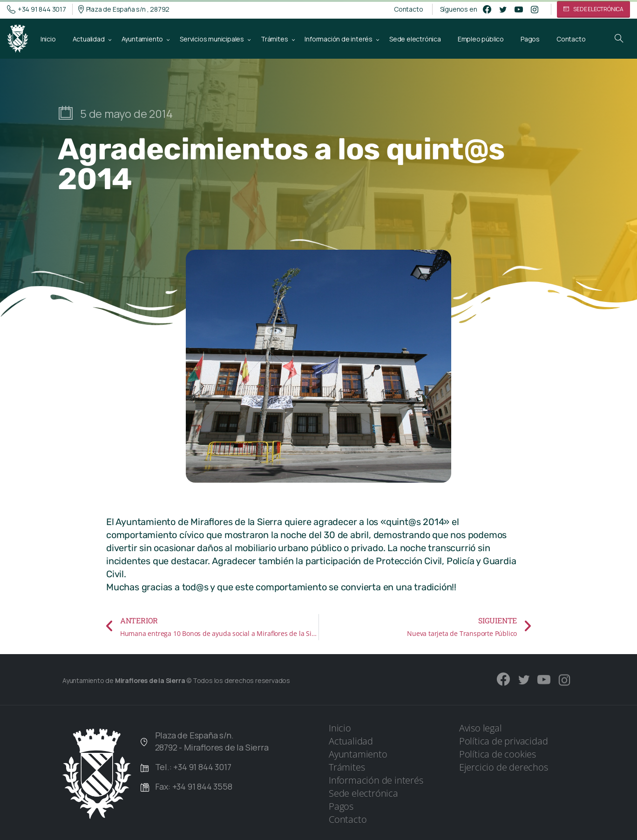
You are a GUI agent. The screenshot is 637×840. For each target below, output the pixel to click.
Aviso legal (481, 728)
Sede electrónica (363, 793)
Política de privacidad (504, 741)
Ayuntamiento (358, 754)
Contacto (408, 9)
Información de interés (376, 780)
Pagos (341, 806)
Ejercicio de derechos (504, 767)
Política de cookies (498, 754)
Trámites (347, 767)
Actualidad (351, 741)
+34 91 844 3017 (37, 9)
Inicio (340, 728)
